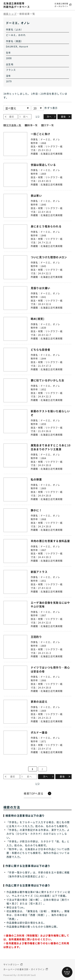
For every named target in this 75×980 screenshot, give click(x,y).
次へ (49, 116)
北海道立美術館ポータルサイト (61, 5)
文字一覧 (47, 125)
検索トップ (10, 14)
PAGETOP (67, 973)
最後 (63, 116)
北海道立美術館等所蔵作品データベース (17, 5)
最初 (12, 116)
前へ (26, 116)
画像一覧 (31, 125)
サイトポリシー (11, 965)
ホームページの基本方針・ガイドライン (24, 969)
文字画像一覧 (12, 125)
